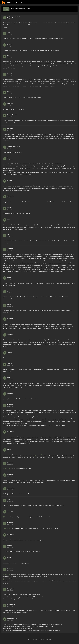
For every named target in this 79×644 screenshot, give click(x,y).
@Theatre (6, 186)
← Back (6, 9)
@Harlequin (6, 579)
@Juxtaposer (6, 517)
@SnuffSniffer (39, 455)
